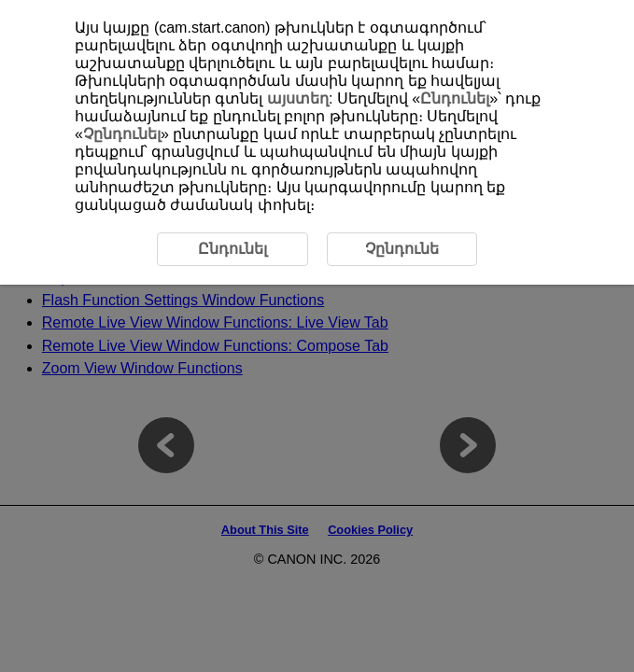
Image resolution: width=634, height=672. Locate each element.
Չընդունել (122, 134)
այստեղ (298, 98)
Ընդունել (455, 98)
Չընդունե (402, 249)
